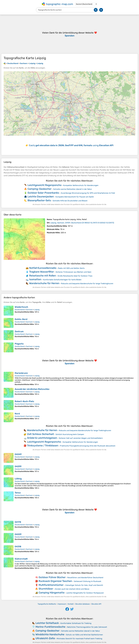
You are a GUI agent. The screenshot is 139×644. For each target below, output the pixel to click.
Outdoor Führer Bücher (52, 577)
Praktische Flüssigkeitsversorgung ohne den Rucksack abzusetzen (88, 446)
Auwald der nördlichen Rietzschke (32, 389)
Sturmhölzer (46, 589)
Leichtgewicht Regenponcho (44, 185)
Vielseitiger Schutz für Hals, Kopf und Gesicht (84, 585)
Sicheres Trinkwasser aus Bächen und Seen (74, 272)
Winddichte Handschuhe (50, 634)
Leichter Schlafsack (47, 623)
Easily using (71, 145)
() (82, 223)
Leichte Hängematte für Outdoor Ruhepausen (85, 593)
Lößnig (18, 479)
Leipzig (37, 310)
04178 (18, 522)
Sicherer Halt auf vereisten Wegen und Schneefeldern (81, 438)
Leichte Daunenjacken (41, 196)
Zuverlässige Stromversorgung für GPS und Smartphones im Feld (88, 193)
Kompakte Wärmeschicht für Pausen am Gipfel (75, 197)
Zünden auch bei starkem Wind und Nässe (72, 589)
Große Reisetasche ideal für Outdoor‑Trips (75, 276)
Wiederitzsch (21, 307)
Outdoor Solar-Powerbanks (43, 193)
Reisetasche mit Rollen (43, 276)
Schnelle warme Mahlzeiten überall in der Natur (73, 189)
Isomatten (35, 279)
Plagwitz (19, 344)
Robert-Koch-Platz (24, 401)
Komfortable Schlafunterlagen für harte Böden (62, 280)
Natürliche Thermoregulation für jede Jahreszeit (87, 627)
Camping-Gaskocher (39, 189)
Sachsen (29, 310)
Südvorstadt (21, 559)
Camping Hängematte (52, 593)
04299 (18, 466)
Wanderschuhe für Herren (44, 283)
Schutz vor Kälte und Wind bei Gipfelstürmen (84, 635)
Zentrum (19, 331)
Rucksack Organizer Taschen (55, 581)
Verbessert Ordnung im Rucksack (88, 581)
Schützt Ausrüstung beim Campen (70, 434)
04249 (18, 454)
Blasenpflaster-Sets (39, 200)
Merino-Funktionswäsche (50, 627)
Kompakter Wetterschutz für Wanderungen (81, 185)
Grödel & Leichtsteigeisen (42, 438)
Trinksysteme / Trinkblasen (43, 445)
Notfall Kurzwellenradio (43, 268)
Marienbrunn (21, 373)
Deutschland (20, 310)
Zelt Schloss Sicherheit (40, 434)
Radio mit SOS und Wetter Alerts (71, 268)
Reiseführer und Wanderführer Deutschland (85, 578)
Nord (17, 414)
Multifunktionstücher (51, 585)
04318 (18, 547)
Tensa (18, 493)
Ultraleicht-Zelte (45, 638)
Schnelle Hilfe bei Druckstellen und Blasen (70, 201)
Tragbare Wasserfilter (42, 272)
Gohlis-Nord (21, 319)
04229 (18, 534)
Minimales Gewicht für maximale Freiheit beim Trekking (79, 639)
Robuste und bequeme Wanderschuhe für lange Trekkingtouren (87, 284)
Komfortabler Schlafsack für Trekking (76, 623)
